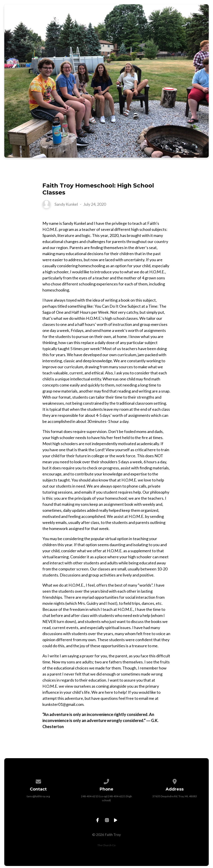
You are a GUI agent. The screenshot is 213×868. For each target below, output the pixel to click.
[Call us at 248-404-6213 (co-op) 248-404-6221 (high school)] (107, 781)
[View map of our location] (175, 781)
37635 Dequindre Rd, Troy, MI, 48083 (175, 796)
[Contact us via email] (38, 781)
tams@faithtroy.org (38, 796)
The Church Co (106, 845)
